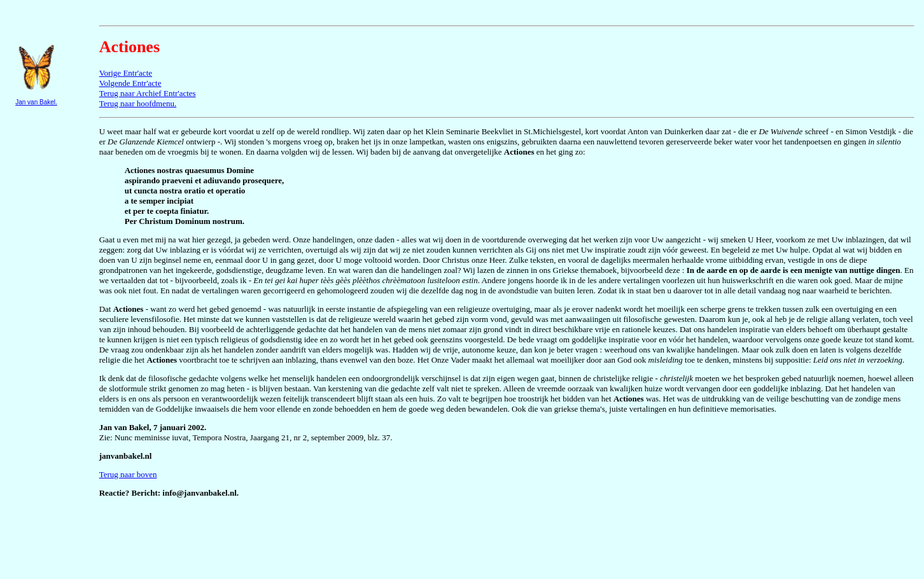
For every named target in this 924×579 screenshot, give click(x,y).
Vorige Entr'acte (126, 73)
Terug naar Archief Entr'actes (148, 93)
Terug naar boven (128, 474)
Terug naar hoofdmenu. (138, 103)
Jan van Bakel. (36, 102)
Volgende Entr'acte (130, 83)
